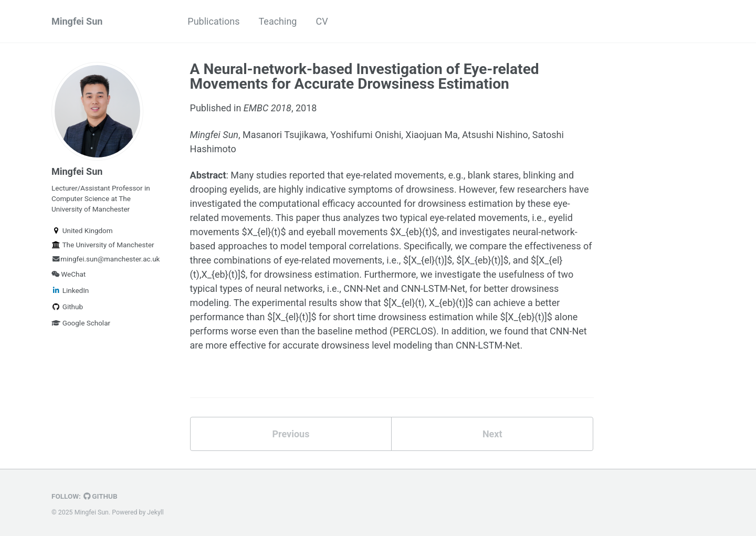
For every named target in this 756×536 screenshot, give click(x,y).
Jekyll (155, 512)
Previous (291, 434)
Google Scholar (81, 323)
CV (322, 21)
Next (492, 434)
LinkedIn (70, 290)
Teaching (277, 21)
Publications (213, 21)
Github (67, 307)
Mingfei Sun (77, 21)
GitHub (101, 496)
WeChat (69, 274)
